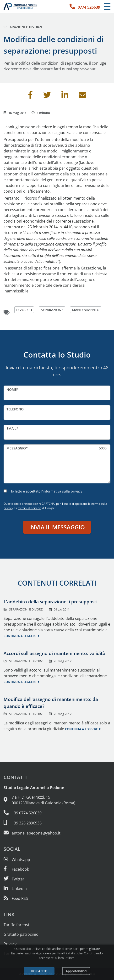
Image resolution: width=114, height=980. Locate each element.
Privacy (10, 944)
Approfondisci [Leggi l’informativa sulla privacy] (76, 971)
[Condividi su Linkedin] (65, 96)
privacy (76, 491)
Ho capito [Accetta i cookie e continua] (39, 971)
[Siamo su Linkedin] (15, 889)
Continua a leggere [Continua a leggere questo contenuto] (20, 636)
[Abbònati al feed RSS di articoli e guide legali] (16, 898)
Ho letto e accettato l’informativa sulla (46, 491)
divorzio (24, 310)
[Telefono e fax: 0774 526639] (57, 813)
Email (11, 428)
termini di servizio (30, 508)
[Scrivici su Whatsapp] (17, 860)
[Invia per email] (82, 96)
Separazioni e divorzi (23, 27)
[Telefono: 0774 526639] (85, 6)
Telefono (15, 409)
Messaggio (16, 448)
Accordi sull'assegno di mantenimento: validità (54, 653)
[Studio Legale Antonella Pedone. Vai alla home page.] (20, 6)
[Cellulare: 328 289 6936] (57, 823)
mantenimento (86, 310)
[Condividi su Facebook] (30, 96)
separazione (52, 310)
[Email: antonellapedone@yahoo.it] (57, 833)
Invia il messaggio (57, 527)
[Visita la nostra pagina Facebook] (16, 869)
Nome (12, 389)
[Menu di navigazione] (107, 7)
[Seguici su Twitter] (14, 879)
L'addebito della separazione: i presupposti (51, 602)
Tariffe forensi (16, 925)
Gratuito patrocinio (21, 934)
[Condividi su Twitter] (47, 96)
